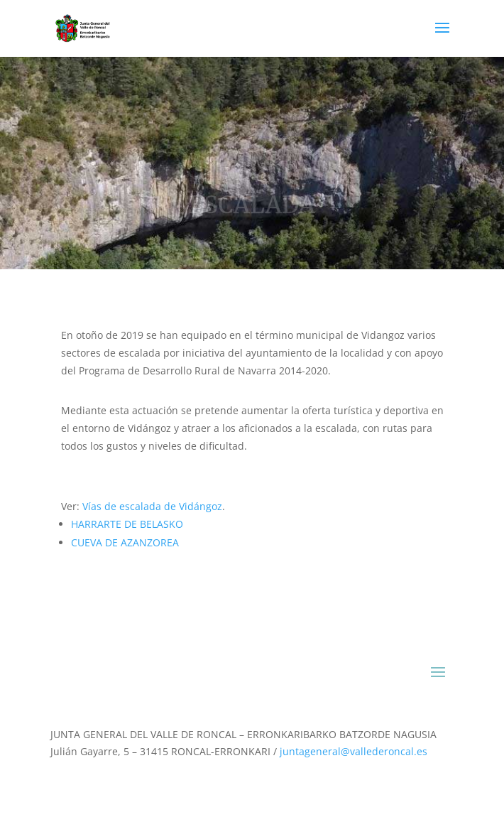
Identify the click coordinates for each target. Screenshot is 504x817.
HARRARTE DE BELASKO (127, 524)
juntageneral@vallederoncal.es (354, 751)
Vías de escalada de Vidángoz (152, 506)
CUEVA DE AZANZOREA (125, 542)
